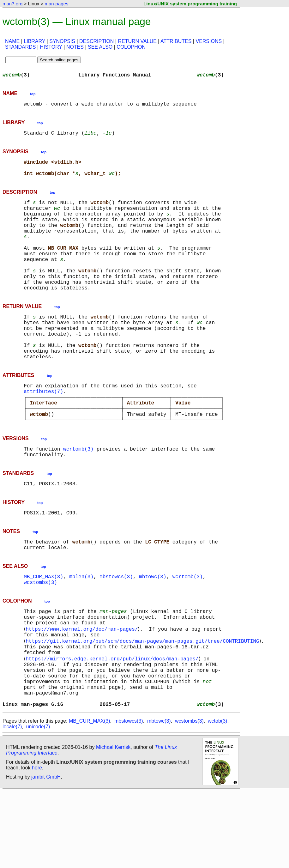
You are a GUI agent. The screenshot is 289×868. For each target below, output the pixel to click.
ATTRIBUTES (176, 41)
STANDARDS (21, 47)
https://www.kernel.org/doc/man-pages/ (83, 690)
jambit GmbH (46, 853)
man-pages (56, 4)
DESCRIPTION (96, 41)
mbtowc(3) (153, 632)
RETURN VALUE (137, 41)
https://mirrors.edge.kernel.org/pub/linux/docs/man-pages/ (113, 725)
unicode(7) (38, 803)
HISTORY (51, 47)
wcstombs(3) (40, 639)
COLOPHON (131, 47)
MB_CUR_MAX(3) (43, 632)
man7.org (12, 4)
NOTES (75, 47)
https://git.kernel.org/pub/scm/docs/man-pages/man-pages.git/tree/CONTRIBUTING (144, 704)
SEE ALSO (100, 47)
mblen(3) (81, 632)
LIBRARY (34, 41)
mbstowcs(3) (116, 632)
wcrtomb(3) (78, 497)
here (37, 844)
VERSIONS (209, 41)
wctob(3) (217, 797)
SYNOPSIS (62, 41)
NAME (12, 41)
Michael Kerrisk (113, 824)
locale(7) (12, 803)
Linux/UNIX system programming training (190, 4)
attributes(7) (43, 432)
